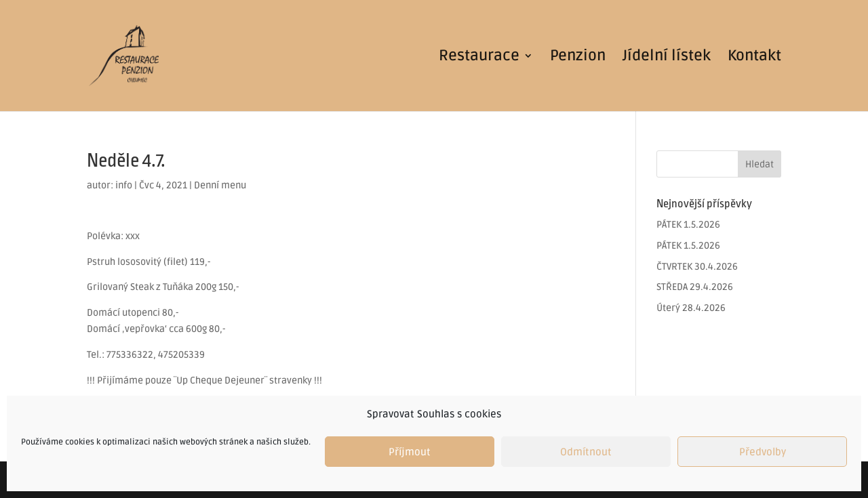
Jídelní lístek (667, 58)
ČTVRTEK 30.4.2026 (697, 267)
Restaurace (479, 58)
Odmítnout (586, 452)
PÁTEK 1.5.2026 (688, 225)
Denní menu (220, 185)
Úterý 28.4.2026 (691, 308)
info (124, 185)
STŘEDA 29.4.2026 (695, 287)
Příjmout (410, 452)
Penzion (578, 58)
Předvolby (763, 452)
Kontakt (754, 58)
